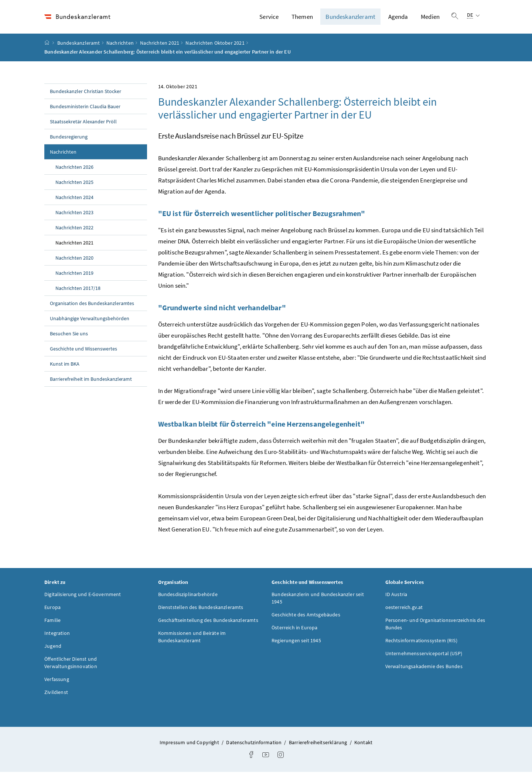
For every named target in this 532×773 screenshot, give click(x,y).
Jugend (53, 647)
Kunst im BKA (65, 365)
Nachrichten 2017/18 (78, 289)
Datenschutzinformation (254, 744)
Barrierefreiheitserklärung (319, 744)
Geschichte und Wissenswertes (83, 350)
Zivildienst (56, 694)
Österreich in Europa (295, 629)
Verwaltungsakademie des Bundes (424, 668)
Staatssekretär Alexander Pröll (83, 123)
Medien (430, 17)
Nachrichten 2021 (160, 44)
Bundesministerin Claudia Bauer (85, 107)
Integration (57, 635)
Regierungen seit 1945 (296, 642)
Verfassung (57, 681)
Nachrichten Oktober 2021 (215, 44)
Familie (52, 622)
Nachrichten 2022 (74, 229)
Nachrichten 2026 (74, 168)
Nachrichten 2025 (74, 183)
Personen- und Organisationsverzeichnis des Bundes (435, 625)
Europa (52, 609)
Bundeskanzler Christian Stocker (86, 92)
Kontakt (363, 744)
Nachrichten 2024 (74, 198)
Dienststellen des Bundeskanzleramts (201, 609)
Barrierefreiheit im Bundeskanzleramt (91, 380)
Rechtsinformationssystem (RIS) (421, 642)
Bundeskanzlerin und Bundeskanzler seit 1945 (318, 599)
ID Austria (396, 596)
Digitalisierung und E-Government (83, 596)
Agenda (398, 17)
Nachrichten (120, 44)
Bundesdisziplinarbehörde (188, 596)
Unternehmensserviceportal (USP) (424, 655)
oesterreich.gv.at (404, 609)
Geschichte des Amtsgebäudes (306, 616)
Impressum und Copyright (190, 744)
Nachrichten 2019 (74, 274)
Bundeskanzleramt (350, 17)
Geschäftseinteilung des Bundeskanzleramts (208, 622)
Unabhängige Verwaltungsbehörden (90, 319)
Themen (302, 17)
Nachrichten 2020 (74, 259)
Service (269, 17)
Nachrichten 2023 (74, 213)
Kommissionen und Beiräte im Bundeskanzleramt (192, 638)
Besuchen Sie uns (69, 335)
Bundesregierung (69, 138)
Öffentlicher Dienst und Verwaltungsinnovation (71, 664)
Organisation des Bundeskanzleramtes (92, 304)
